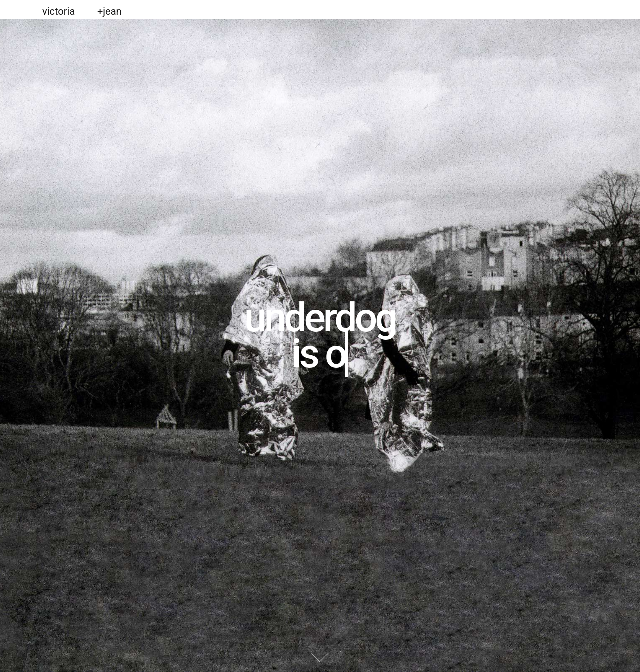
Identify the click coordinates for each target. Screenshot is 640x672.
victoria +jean (82, 11)
